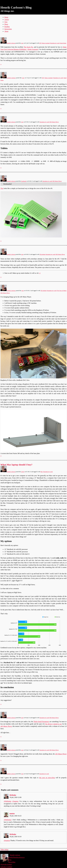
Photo (6, 24)
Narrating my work (55, 43)
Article (7, 20)
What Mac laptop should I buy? (16, 465)
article (23, 472)
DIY (40, 43)
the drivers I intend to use (53, 724)
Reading (7, 27)
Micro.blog (12, 862)
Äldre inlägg (4, 850)
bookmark (24, 181)
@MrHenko (8, 801)
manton (12, 813)
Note (6, 22)
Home (6, 17)
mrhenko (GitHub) (6, 867)
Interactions (8, 29)
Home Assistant (46, 43)
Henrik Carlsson (8, 43)
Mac (42, 472)
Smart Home (63, 43)
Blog (10, 860)
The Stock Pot (28, 47)
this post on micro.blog (47, 778)
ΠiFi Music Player (54, 122)
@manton (15, 801)
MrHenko (13, 795)
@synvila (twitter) (6, 864)
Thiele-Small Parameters (41, 722)
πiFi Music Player (6, 726)
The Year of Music (62, 291)
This (2, 188)
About (6, 31)
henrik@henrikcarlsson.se (16, 857)
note (22, 43)
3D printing (42, 254)
